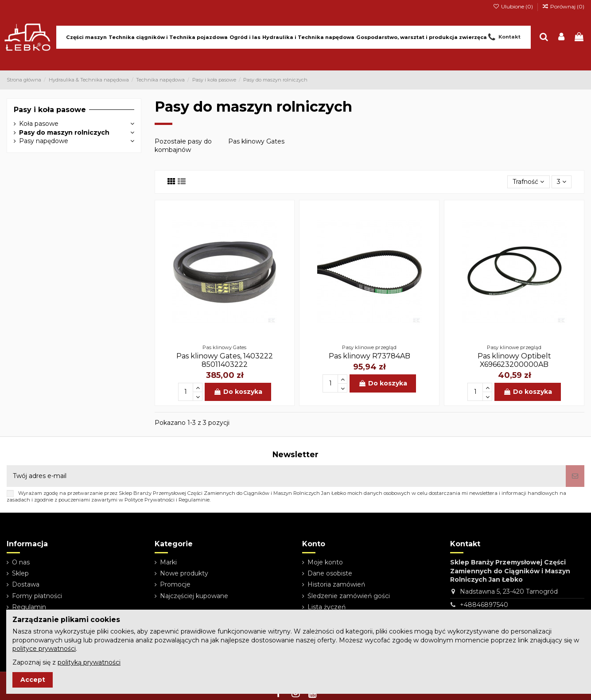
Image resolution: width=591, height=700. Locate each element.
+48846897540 (484, 605)
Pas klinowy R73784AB (369, 356)
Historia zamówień (336, 584)
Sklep (20, 573)
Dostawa (26, 584)
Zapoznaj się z (66, 662)
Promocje (175, 584)
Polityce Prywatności (150, 500)
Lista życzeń (327, 607)
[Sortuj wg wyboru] (528, 182)
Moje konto (325, 562)
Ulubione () (513, 6)
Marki (168, 562)
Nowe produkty (184, 573)
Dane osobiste (330, 573)
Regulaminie (194, 500)
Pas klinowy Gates (256, 141)
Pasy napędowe (44, 141)
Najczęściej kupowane (194, 596)
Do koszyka (238, 392)
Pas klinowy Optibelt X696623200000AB (514, 360)
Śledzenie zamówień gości (349, 596)
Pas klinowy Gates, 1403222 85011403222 (225, 360)
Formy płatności (37, 596)
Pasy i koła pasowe (50, 110)
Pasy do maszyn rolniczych (64, 132)
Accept (33, 680)
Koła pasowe (39, 124)
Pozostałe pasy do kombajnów (183, 146)
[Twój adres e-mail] (286, 476)
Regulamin (29, 607)
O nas (21, 562)
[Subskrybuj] (575, 476)
